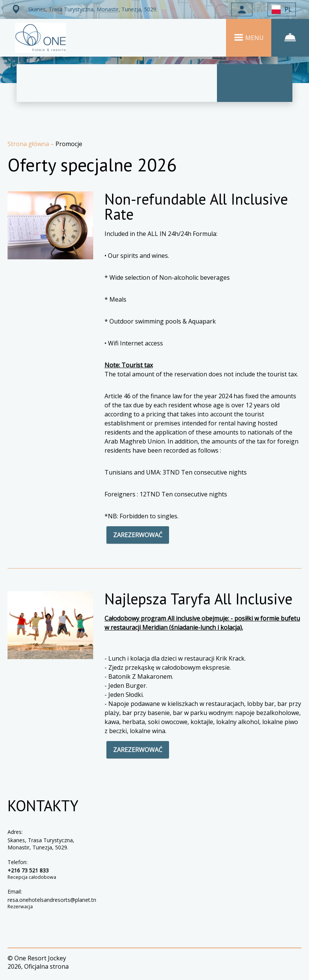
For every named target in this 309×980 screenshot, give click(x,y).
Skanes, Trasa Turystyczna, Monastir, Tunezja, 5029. (41, 844)
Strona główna (29, 144)
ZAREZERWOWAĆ (138, 535)
